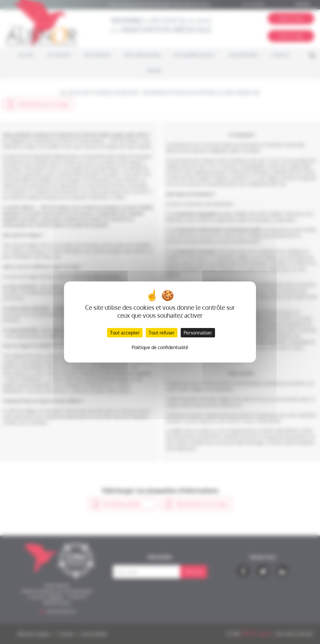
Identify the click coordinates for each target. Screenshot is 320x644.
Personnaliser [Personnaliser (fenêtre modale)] (198, 333)
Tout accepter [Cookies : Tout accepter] (125, 333)
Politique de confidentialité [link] (160, 347)
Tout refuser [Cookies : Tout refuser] (162, 333)
